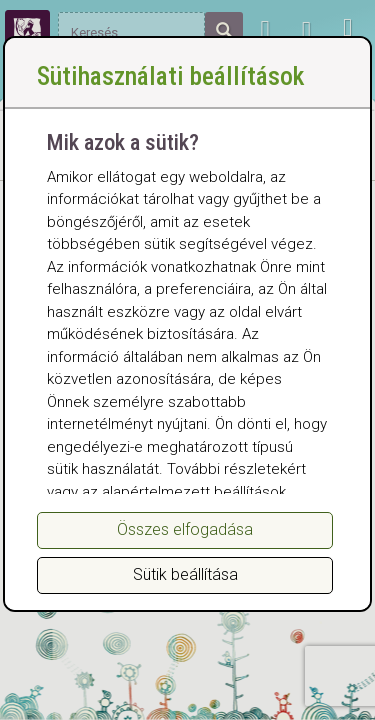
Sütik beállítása (185, 574)
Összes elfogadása (185, 529)
